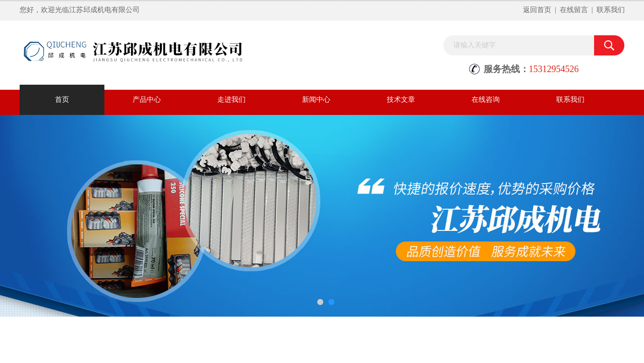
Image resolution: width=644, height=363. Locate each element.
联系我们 (611, 10)
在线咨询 (486, 100)
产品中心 (147, 100)
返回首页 (537, 10)
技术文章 (401, 100)
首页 (62, 100)
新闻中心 (316, 100)
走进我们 (231, 100)
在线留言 (574, 10)
